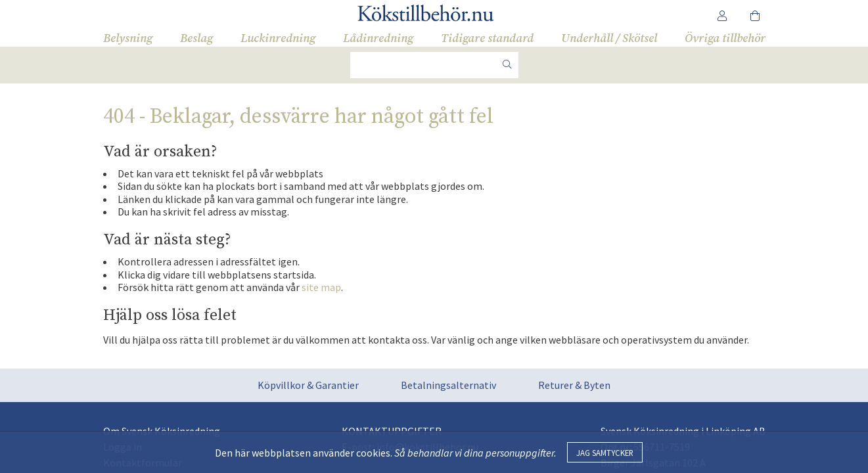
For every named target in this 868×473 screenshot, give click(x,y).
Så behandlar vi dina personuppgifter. (475, 453)
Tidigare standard (487, 38)
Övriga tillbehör (725, 38)
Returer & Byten (574, 385)
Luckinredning (278, 38)
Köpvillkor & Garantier (308, 385)
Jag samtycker (605, 453)
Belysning (128, 38)
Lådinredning (378, 38)
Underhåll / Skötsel (609, 38)
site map (321, 287)
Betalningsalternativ (448, 385)
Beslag (196, 38)
